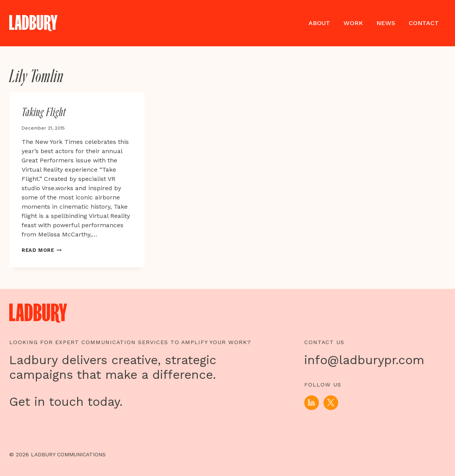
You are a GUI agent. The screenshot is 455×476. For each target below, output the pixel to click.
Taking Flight (44, 113)
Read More (42, 250)
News (386, 23)
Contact (424, 23)
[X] (331, 403)
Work (353, 23)
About (319, 23)
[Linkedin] (312, 403)
